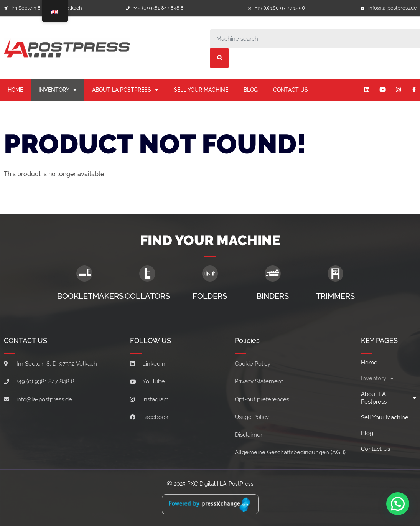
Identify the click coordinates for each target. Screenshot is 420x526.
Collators (147, 296)
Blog (251, 90)
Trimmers (335, 296)
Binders (273, 296)
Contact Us (291, 90)
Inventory (58, 90)
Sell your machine (201, 90)
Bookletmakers (90, 296)
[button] (397, 503)
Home (15, 90)
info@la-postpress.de (393, 8)
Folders (210, 296)
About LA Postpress (125, 90)
